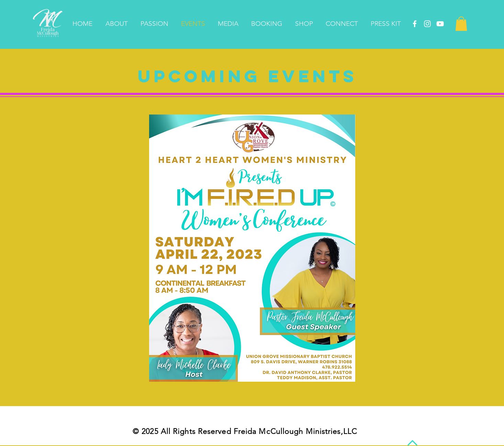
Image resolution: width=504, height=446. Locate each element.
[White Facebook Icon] (415, 24)
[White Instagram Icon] (427, 24)
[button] (461, 24)
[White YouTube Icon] (440, 24)
